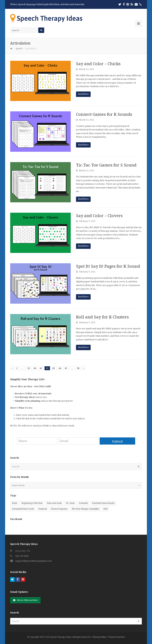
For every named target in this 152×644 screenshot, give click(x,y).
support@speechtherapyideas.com (33, 561)
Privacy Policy (100, 637)
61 (41, 368)
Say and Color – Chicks (98, 64)
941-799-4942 (22, 556)
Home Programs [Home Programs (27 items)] (59, 509)
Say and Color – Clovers (99, 216)
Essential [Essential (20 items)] (83, 503)
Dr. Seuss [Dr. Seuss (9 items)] (70, 503)
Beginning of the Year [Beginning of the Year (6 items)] (32, 503)
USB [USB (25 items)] (105, 509)
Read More (83, 94)
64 (60, 368)
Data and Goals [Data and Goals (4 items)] (54, 503)
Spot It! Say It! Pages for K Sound (108, 266)
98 (78, 368)
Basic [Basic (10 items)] (15, 503)
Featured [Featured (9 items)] (43, 509)
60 (35, 368)
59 (29, 368)
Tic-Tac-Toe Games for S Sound (106, 165)
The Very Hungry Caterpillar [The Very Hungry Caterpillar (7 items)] (85, 509)
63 (54, 368)
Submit (117, 441)
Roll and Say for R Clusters (102, 317)
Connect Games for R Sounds (104, 114)
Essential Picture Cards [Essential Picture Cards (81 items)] (23, 509)
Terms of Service (117, 637)
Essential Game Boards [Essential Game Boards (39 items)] (103, 503)
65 (66, 368)
